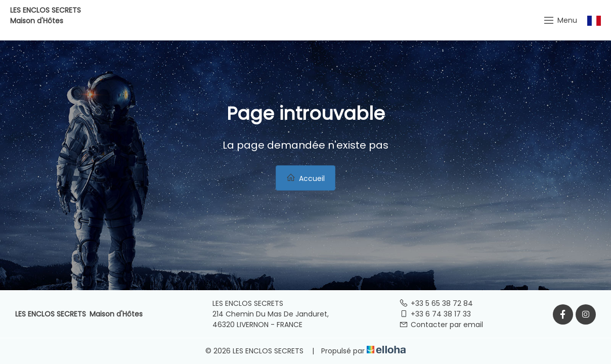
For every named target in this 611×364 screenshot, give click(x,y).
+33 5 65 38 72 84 (436, 303)
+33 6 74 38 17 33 (435, 314)
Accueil (305, 178)
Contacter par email (441, 325)
